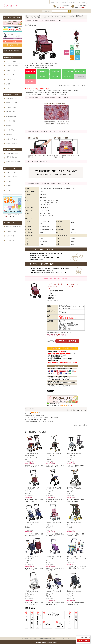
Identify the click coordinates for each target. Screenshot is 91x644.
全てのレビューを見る (80, 425)
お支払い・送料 (55, 2)
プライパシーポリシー (45, 639)
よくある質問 (72, 2)
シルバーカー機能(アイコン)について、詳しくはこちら (71, 86)
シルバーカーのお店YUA (13, 17)
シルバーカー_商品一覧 (50, 16)
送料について (57, 639)
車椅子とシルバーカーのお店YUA (34, 16)
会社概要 (64, 2)
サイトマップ (67, 639)
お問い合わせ (82, 2)
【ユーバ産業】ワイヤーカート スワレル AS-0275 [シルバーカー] (77, 559)
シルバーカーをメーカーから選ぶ (66, 16)
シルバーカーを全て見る (13, 51)
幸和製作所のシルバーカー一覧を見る (56, 279)
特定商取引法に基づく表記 (29, 639)
